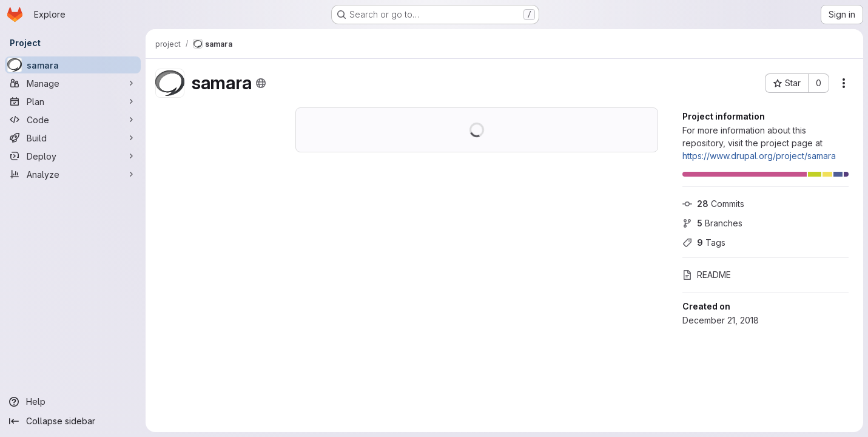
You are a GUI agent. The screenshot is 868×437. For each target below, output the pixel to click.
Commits (713, 204)
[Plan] (73, 101)
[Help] (73, 402)
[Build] (73, 138)
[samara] (73, 65)
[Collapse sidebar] (73, 421)
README (707, 275)
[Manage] (73, 83)
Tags (704, 242)
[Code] (73, 120)
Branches (712, 223)
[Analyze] (73, 174)
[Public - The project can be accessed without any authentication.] (261, 83)
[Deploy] (73, 156)
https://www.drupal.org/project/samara (759, 156)
